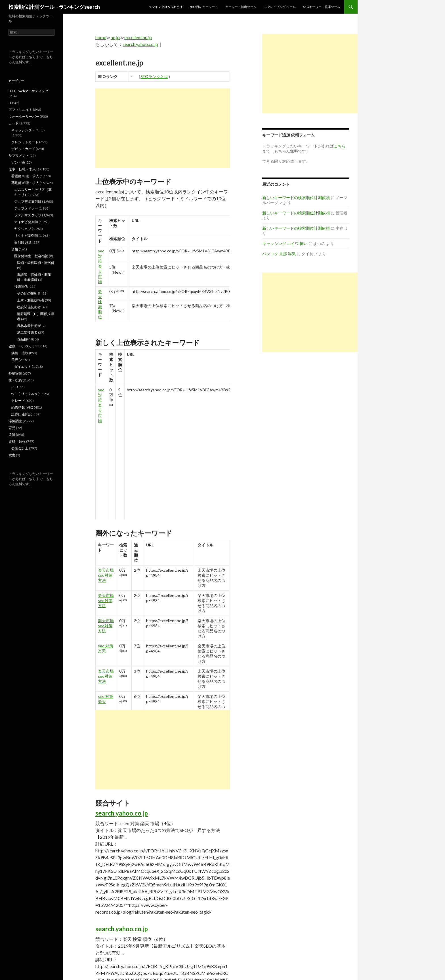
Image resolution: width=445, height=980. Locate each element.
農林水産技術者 (29, 326)
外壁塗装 (15, 373)
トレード (18, 401)
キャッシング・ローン (28, 130)
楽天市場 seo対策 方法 (106, 575)
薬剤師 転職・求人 (25, 183)
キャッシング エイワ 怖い (285, 243)
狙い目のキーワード (204, 7)
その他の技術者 (29, 293)
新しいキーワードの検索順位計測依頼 (296, 198)
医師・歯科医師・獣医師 (36, 263)
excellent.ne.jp (138, 37)
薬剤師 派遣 (23, 242)
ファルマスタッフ (28, 215)
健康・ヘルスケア (22, 346)
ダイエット (23, 367)
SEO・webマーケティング (29, 91)
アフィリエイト (20, 110)
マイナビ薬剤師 (26, 222)
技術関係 (21, 287)
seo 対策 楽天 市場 (101, 266)
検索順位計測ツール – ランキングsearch (54, 7)
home (101, 37)
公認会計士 (20, 448)
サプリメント (19, 156)
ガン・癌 (18, 162)
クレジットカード (25, 142)
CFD (15, 387)
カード (14, 123)
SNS (11, 103)
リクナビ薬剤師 (26, 236)
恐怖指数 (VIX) (22, 407)
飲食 (12, 455)
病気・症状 (20, 353)
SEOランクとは (154, 76)
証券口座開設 (22, 414)
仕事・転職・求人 (22, 169)
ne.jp (115, 37)
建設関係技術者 (29, 307)
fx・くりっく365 (24, 394)
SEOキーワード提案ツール (322, 7)
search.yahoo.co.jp (140, 44)
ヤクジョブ (23, 229)
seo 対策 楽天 (106, 648)
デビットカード (23, 149)
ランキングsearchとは (166, 7)
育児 (12, 428)
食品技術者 (26, 339)
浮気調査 (15, 421)
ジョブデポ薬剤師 (28, 201)
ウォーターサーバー (24, 116)
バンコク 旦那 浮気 (279, 254)
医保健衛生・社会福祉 (31, 256)
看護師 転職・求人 (25, 176)
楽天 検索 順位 (100, 304)
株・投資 (15, 380)
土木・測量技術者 (31, 300)
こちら (31, 57)
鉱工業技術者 (27, 332)
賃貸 (12, 435)
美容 (15, 360)
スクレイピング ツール (280, 7)
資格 (15, 249)
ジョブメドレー (26, 208)
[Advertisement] (163, 128)
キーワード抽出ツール (241, 7)
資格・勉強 (17, 441)
